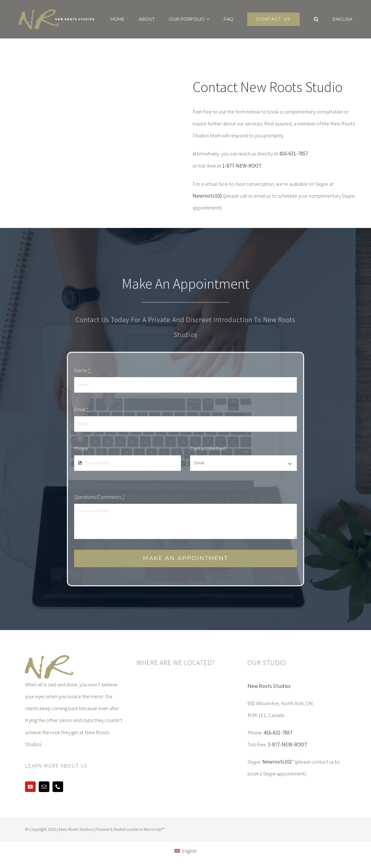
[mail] (44, 787)
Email (81, 409)
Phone (81, 448)
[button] (316, 19)
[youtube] (30, 787)
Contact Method (208, 448)
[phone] (58, 787)
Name (82, 370)
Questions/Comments (99, 497)
